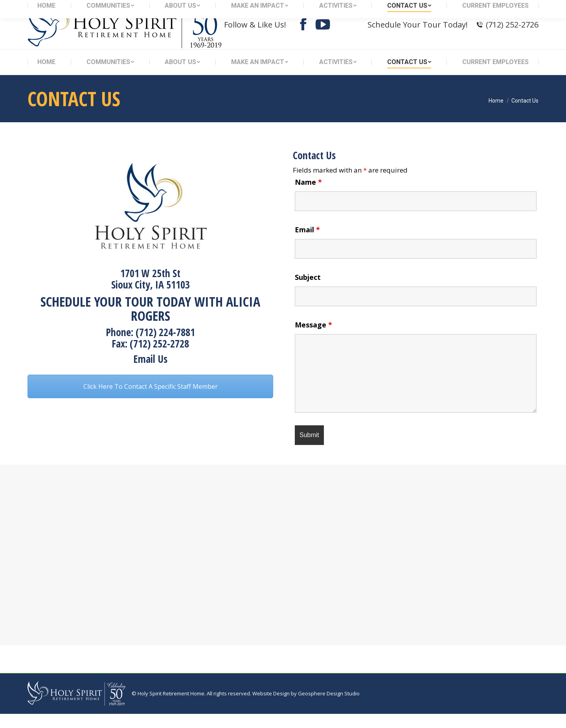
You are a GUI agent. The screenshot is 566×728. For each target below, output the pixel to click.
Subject (308, 291)
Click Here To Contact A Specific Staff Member (151, 401)
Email (307, 244)
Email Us (150, 373)
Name (308, 196)
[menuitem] (47, 76)
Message (313, 339)
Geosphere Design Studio (329, 708)
